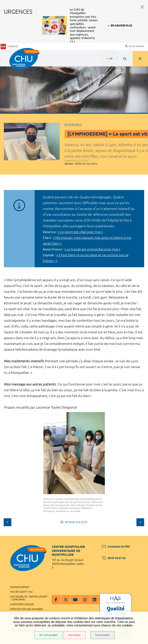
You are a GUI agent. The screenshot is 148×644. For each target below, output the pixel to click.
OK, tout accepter (48, 635)
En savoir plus (122, 25)
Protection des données (27, 609)
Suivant (140, 522)
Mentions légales (23, 604)
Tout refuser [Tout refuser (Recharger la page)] (74, 635)
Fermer (142, 7)
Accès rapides (135, 46)
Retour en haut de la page (138, 536)
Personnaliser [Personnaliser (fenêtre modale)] (102, 635)
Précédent (8, 522)
